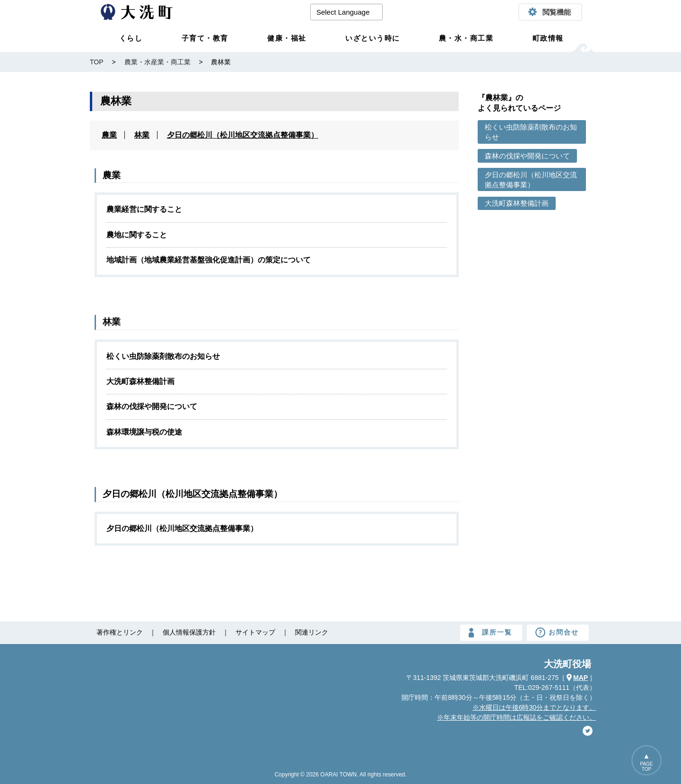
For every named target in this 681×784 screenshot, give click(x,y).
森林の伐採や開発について (152, 406)
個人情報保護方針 (189, 632)
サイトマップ (255, 632)
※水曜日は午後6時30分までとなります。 (534, 707)
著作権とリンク (120, 632)
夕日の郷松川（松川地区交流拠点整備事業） (243, 135)
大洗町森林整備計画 (140, 381)
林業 (142, 135)
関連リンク (312, 632)
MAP (581, 678)
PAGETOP (646, 767)
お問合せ (564, 632)
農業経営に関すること (144, 209)
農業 (109, 135)
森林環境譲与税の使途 (144, 432)
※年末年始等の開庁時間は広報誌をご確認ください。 (516, 717)
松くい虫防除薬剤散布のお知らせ (163, 356)
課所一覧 (497, 632)
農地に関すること (137, 235)
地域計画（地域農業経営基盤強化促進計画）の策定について (209, 260)
